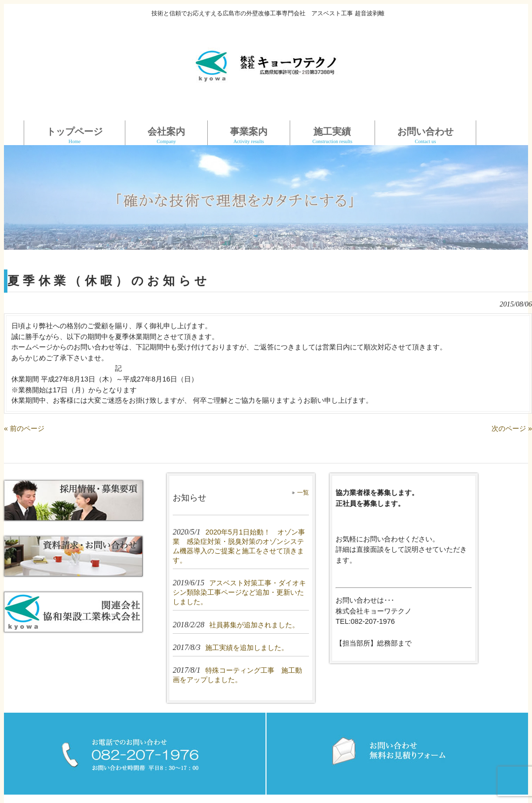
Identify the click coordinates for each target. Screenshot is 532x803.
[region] (266, 197)
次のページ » (512, 428)
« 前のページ (24, 428)
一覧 (303, 493)
